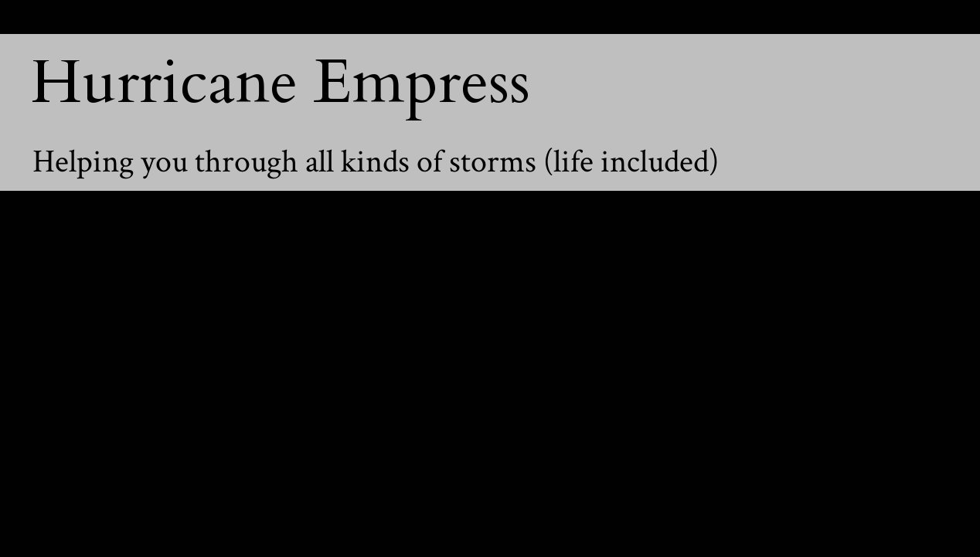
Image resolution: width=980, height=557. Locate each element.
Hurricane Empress (281, 83)
